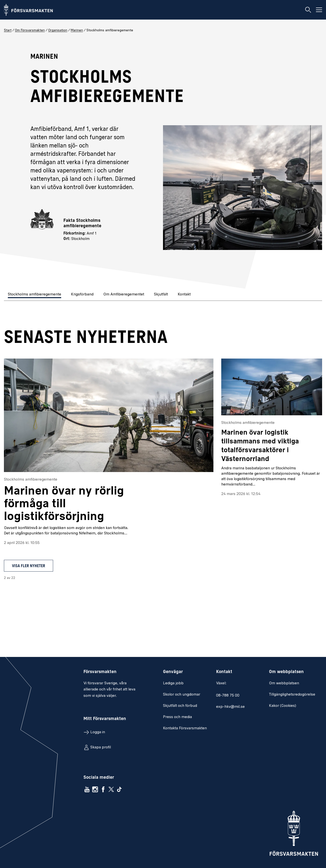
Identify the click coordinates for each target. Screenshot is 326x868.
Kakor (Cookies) (283, 706)
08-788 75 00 (228, 696)
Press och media (177, 717)
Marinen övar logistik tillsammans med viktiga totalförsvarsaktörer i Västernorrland (260, 446)
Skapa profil (101, 747)
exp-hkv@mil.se (230, 707)
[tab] (35, 295)
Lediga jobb (173, 683)
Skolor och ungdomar (182, 695)
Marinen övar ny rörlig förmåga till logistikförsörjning (64, 504)
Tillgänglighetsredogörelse (292, 695)
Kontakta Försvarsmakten (185, 728)
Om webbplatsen (284, 683)
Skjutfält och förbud (180, 706)
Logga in (98, 732)
